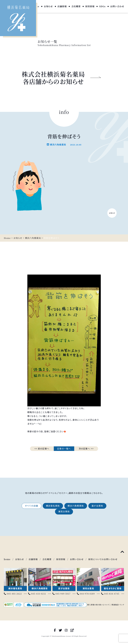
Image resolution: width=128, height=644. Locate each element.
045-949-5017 (62, 594)
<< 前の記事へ (42, 448)
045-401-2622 (13, 594)
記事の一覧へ (64, 448)
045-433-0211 (37, 594)
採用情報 (90, 6)
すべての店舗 (31, 506)
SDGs (102, 6)
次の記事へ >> (86, 448)
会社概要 (76, 6)
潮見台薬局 (64, 512)
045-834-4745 (110, 594)
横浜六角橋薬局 (76, 506)
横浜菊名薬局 (53, 506)
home (7, 559)
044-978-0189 (86, 594)
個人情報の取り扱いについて (98, 605)
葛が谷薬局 (98, 506)
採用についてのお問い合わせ (104, 559)
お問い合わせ (117, 6)
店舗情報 (62, 6)
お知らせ (48, 6)
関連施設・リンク (118, 605)
